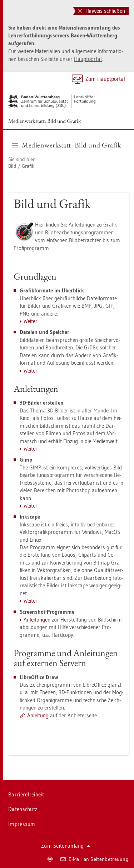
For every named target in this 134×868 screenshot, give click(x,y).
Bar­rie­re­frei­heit (26, 794)
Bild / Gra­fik (21, 166)
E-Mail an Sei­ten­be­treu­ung (95, 859)
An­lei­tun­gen (37, 620)
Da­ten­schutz (23, 809)
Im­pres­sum (22, 824)
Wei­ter (31, 321)
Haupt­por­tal (88, 59)
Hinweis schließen (101, 11)
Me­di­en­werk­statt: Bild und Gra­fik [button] (67, 145)
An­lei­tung (38, 715)
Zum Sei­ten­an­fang (66, 846)
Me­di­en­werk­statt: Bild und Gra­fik (45, 121)
